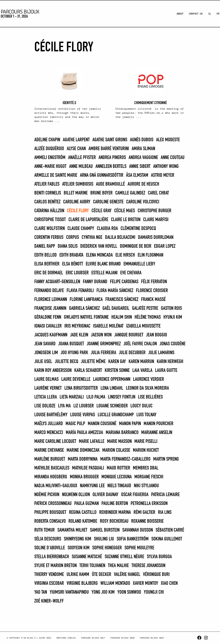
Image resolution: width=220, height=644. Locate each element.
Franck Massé (153, 300)
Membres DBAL (146, 468)
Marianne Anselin (157, 433)
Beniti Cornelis (48, 193)
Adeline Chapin (47, 140)
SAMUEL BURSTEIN (105, 530)
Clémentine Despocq (138, 229)
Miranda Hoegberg (51, 477)
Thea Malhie (118, 566)
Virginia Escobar (49, 583)
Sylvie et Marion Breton (56, 566)
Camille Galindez (130, 193)
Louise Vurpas (83, 415)
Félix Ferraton (154, 282)
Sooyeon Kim (79, 548)
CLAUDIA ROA (107, 229)
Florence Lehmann (51, 300)
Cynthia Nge (92, 237)
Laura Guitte (166, 371)
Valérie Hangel (127, 575)
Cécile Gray (102, 211)
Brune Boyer (101, 193)
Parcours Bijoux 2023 (152, 638)
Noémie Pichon (47, 495)
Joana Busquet (71, 344)
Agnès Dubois (142, 140)
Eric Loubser (77, 273)
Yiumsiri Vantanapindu (69, 592)
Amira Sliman (143, 149)
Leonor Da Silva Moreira (147, 388)
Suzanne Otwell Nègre (124, 557)
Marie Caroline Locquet (55, 442)
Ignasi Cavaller (48, 326)
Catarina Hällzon (49, 211)
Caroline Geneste (108, 202)
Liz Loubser (84, 406)
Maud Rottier (118, 468)
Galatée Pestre (145, 308)
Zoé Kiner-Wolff (49, 601)
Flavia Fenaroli (80, 291)
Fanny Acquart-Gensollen (57, 282)
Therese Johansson (148, 566)
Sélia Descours (48, 539)
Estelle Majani (104, 273)
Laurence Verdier (149, 379)
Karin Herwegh (170, 362)
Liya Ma (64, 406)
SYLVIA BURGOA (159, 557)
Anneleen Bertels (111, 167)
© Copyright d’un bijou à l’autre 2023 (29, 638)
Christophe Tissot (50, 220)
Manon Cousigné (102, 424)
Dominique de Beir (136, 246)
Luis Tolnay (146, 415)
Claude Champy (81, 229)
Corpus (73, 237)
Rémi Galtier (144, 512)
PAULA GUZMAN (87, 504)
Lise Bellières (150, 397)
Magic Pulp (75, 424)
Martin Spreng (166, 459)
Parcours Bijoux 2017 (93, 638)
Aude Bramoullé (110, 184)
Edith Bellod (46, 255)
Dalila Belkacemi (120, 237)
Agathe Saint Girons (110, 140)
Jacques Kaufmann (51, 335)
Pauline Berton (115, 504)
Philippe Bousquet (50, 512)
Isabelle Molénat (108, 326)
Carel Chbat (158, 193)
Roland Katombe (83, 521)
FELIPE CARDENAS (124, 282)
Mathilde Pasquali (88, 468)
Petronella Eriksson (149, 504)
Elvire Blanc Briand (103, 264)
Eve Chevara (131, 273)
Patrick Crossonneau (53, 504)
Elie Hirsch (125, 255)
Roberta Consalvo (50, 521)
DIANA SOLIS (68, 246)
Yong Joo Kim (103, 592)
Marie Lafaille (92, 442)
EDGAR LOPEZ (165, 246)
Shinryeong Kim (78, 539)
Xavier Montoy (146, 583)
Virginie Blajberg (82, 583)
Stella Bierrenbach (52, 557)
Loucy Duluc (142, 406)
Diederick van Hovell (99, 246)
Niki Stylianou (146, 486)
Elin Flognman (150, 255)
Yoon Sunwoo (129, 592)
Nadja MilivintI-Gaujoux (56, 486)
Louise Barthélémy (51, 415)
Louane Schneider (112, 406)
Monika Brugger (84, 477)
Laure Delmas (46, 379)
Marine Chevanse (49, 450)
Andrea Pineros (112, 158)
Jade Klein (79, 335)
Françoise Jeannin (50, 308)
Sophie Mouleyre (139, 548)
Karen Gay (117, 362)
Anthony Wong (166, 167)
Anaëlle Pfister (82, 158)
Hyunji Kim (173, 317)
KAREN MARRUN (141, 362)
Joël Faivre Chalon (140, 344)
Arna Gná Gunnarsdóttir (102, 175)
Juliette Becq (67, 362)
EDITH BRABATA (71, 255)
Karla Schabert (88, 371)
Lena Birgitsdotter (81, 388)
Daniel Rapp (45, 246)
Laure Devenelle (76, 379)
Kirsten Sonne (117, 371)
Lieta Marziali (72, 397)
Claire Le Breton (126, 220)
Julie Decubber (132, 353)
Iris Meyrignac (77, 326)
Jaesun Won (101, 335)
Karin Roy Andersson (53, 371)
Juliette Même (93, 362)
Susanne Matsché (87, 557)
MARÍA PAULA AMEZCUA (84, 433)
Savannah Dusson (138, 530)
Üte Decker (102, 575)
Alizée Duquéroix (49, 149)
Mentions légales (66, 638)
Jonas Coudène (173, 344)
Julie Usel (43, 362)
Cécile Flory (78, 211)
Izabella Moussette (143, 326)
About (180, 14)
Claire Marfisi (156, 220)
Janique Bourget (129, 335)
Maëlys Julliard (49, 424)
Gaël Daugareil (116, 308)
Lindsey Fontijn (122, 397)
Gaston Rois (171, 308)
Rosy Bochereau (114, 521)
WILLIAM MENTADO (115, 583)
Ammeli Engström (50, 158)
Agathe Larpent (76, 140)
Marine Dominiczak (83, 450)
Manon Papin (130, 424)
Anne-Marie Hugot (50, 167)
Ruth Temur (44, 530)
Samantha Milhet (72, 530)
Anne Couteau (173, 158)
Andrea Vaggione (143, 158)
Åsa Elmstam (137, 175)
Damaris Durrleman (156, 237)
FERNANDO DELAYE (49, 291)
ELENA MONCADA (99, 255)
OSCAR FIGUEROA (135, 495)
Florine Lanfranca (86, 300)
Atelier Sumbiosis (78, 184)
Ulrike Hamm (78, 575)
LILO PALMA (96, 397)
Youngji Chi (154, 592)
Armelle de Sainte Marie (56, 175)
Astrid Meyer (163, 175)
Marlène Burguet (50, 459)
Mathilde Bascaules (52, 468)
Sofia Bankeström (133, 539)
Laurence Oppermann (112, 379)
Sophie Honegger (107, 548)
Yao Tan (41, 592)
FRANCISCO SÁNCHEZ (122, 300)
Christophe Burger (154, 211)
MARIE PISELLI (146, 442)
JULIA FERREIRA (104, 353)
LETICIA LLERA (46, 397)
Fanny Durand (95, 282)
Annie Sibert (140, 167)
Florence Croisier (152, 291)
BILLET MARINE (76, 193)
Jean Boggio (157, 335)
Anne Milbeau (81, 167)
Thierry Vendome (49, 575)
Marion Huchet (146, 450)
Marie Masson (119, 442)
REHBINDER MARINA (115, 512)
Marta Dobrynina (83, 459)
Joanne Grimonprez (104, 344)
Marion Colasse (116, 450)
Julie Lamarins (161, 353)
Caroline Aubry (77, 202)
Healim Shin (122, 317)
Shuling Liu (104, 539)
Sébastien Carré (170, 530)
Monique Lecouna (117, 477)
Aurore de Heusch (143, 184)
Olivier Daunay (105, 495)
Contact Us (196, 14)
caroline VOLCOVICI (143, 202)
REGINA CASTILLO (83, 512)
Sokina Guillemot (167, 539)
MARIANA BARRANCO (122, 433)
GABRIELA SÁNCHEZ (84, 308)
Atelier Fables (47, 184)
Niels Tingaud (119, 486)
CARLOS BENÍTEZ (47, 202)
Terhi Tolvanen (92, 566)
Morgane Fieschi (149, 477)
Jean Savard (45, 344)
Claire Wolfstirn (50, 229)
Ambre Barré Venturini (109, 149)
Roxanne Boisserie (147, 521)
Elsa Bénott (73, 264)
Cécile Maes (125, 211)
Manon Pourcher (159, 424)
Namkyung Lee (92, 486)
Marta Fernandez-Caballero (125, 459)
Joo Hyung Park (74, 353)
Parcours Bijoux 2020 (122, 638)
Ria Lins (165, 512)
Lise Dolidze (45, 406)
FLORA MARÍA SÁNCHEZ (115, 291)
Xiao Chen (169, 583)
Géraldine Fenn (48, 317)
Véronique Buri (156, 575)
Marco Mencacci (49, 433)
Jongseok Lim (46, 353)
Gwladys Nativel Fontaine (86, 317)
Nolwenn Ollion (76, 495)
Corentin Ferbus (49, 237)
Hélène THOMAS (148, 317)
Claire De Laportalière (88, 220)
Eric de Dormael (49, 273)
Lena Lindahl (112, 388)
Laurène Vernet (48, 388)
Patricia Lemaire (165, 495)
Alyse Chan (76, 149)
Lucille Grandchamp (116, 415)
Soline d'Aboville (50, 548)
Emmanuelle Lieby (139, 264)
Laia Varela (142, 371)
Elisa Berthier (47, 264)
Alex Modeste (168, 140)
